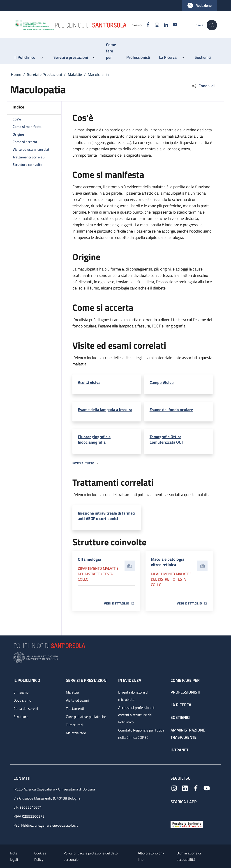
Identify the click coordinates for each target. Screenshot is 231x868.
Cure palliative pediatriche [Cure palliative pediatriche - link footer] (86, 717)
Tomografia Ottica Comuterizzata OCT (166, 439)
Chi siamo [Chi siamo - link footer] (21, 692)
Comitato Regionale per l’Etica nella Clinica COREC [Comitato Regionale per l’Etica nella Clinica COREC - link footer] (141, 734)
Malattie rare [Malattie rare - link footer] (76, 733)
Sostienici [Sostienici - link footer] (180, 717)
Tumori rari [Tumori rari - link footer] (74, 725)
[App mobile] (174, 811)
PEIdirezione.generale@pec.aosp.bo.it (50, 825)
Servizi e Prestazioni (44, 74)
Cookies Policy (40, 856)
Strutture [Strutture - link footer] (21, 717)
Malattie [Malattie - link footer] (72, 692)
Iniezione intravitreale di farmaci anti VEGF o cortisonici (107, 516)
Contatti (22, 778)
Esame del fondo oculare (171, 410)
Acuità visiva (89, 382)
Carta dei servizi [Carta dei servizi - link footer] (26, 708)
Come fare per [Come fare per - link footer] (185, 680)
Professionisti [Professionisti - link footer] (185, 692)
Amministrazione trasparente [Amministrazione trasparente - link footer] (188, 734)
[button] (200, 5)
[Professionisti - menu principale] (138, 57)
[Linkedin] (164, 25)
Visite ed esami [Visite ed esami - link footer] (77, 700)
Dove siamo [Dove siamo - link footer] (22, 700)
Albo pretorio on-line (151, 856)
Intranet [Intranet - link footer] (179, 750)
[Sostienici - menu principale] (203, 57)
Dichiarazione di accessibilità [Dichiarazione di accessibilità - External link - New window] (189, 856)
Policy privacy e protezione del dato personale (91, 856)
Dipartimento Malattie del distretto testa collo (98, 574)
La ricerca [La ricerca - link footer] (181, 705)
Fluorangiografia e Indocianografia (94, 439)
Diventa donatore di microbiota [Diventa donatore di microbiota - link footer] (133, 696)
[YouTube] (173, 25)
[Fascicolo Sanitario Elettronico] (187, 824)
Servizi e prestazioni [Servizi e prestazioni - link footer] (87, 680)
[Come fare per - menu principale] (112, 51)
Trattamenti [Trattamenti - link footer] (75, 708)
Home (16, 74)
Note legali (14, 856)
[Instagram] (155, 25)
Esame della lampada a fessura (105, 410)
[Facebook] (146, 25)
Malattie (75, 74)
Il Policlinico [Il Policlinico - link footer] (27, 680)
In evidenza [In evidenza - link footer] (130, 680)
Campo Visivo (162, 382)
